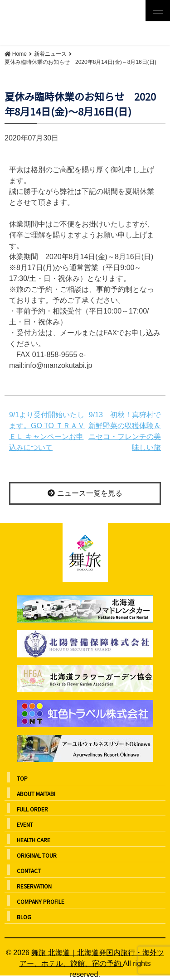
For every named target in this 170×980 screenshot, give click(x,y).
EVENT (25, 824)
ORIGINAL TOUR (37, 855)
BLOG (24, 917)
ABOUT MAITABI (36, 794)
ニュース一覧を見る (85, 493)
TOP (22, 778)
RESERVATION (34, 886)
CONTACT (29, 871)
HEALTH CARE (34, 840)
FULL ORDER (32, 809)
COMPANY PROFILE (41, 901)
